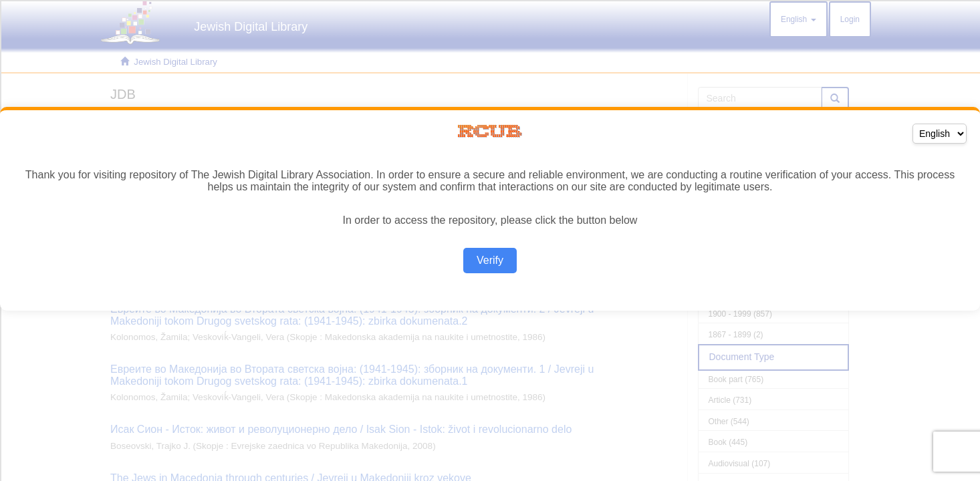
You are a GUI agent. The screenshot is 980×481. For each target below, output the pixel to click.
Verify (490, 260)
